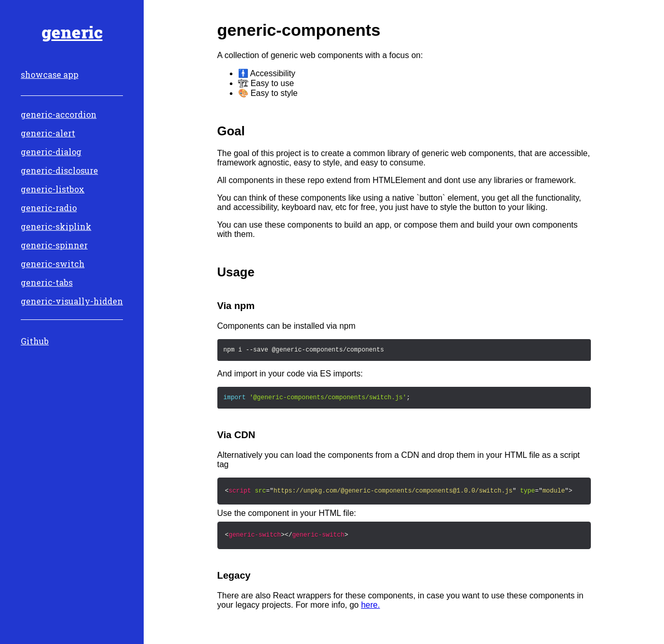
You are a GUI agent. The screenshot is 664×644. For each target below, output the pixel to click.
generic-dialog (51, 152)
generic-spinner (54, 245)
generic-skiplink (56, 226)
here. (370, 605)
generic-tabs (47, 282)
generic (72, 32)
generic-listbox (53, 189)
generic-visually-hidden (72, 301)
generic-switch (53, 264)
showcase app (50, 74)
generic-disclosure (59, 170)
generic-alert (48, 133)
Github (35, 341)
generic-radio (49, 208)
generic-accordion (59, 114)
